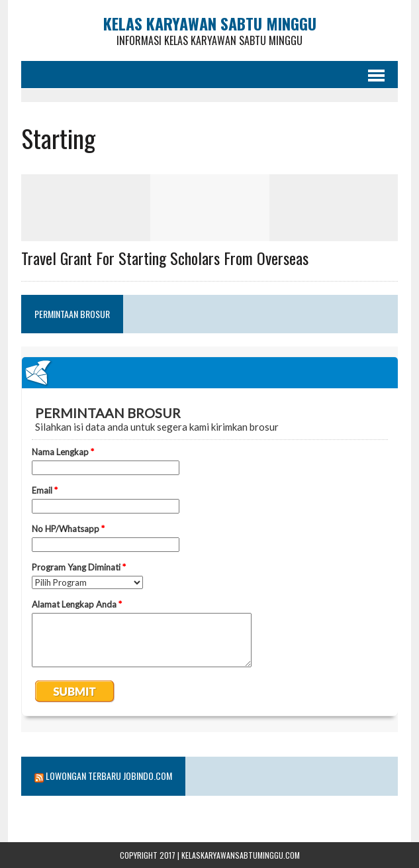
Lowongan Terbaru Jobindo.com (109, 776)
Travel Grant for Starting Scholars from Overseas (165, 258)
